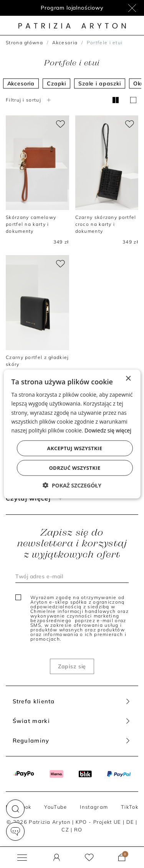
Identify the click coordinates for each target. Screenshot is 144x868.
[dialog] (72, 434)
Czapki (56, 83)
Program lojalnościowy (72, 8)
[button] (15, 809)
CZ (65, 830)
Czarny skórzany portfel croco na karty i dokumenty (106, 224)
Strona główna (24, 43)
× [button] (128, 379)
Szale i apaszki (100, 83)
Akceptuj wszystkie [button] (75, 448)
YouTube (55, 807)
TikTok (130, 807)
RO (78, 830)
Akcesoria (65, 43)
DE (130, 822)
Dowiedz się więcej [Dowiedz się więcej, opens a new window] (108, 430)
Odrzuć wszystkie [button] (74, 467)
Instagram (94, 807)
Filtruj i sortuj (29, 100)
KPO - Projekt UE (98, 822)
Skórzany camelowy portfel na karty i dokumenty (31, 224)
